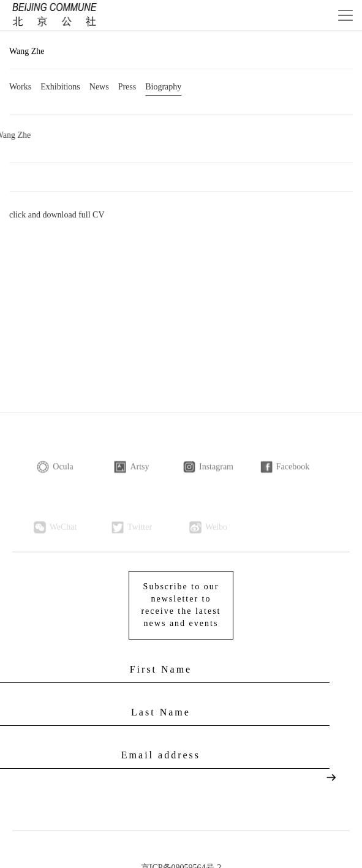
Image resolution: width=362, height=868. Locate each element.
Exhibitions (60, 88)
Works (20, 88)
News (99, 88)
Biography (163, 88)
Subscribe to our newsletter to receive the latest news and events (181, 601)
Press (127, 88)
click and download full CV (57, 216)
